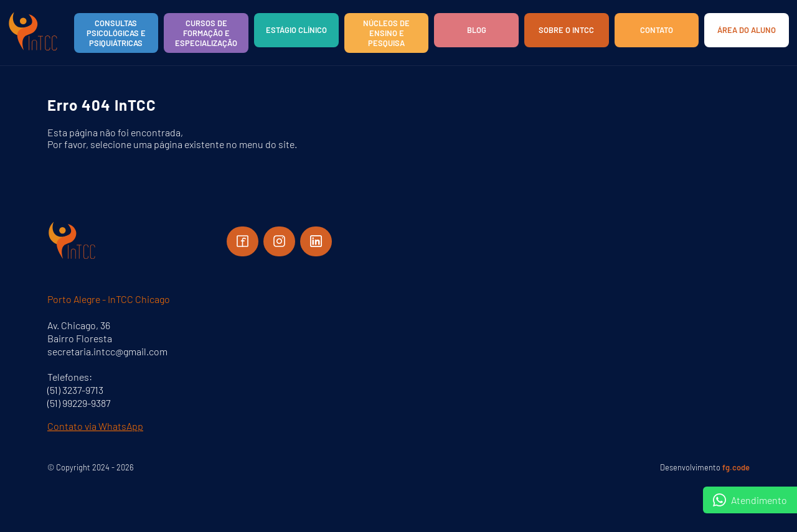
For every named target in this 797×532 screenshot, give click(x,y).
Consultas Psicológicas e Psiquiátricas (116, 33)
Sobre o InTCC (566, 30)
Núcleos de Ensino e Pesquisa (386, 33)
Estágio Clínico (296, 30)
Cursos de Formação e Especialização (206, 33)
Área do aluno (747, 30)
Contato (657, 30)
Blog (477, 30)
